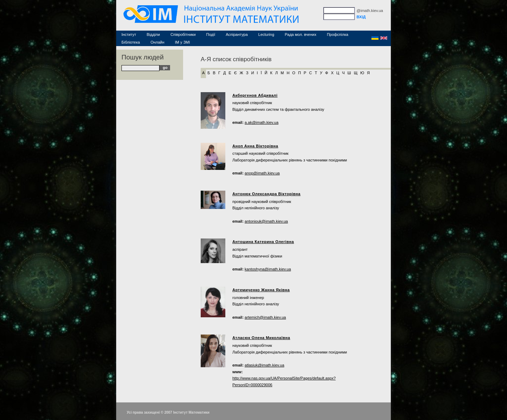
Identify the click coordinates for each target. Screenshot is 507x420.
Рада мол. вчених (301, 34)
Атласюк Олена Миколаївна (261, 338)
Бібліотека (131, 42)
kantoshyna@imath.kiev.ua (268, 269)
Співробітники (183, 34)
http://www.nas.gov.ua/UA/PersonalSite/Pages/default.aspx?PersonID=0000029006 (284, 381)
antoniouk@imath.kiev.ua (266, 221)
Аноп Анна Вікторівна (255, 146)
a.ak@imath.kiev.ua (262, 122)
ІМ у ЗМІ (183, 42)
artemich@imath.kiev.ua (265, 317)
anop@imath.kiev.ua (262, 173)
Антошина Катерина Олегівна (263, 242)
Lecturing (266, 34)
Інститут (129, 34)
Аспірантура (237, 34)
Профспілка (337, 34)
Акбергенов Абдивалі (255, 95)
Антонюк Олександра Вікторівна (267, 194)
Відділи (154, 34)
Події (211, 34)
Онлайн (157, 42)
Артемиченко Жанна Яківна (261, 290)
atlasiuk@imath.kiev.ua (264, 365)
